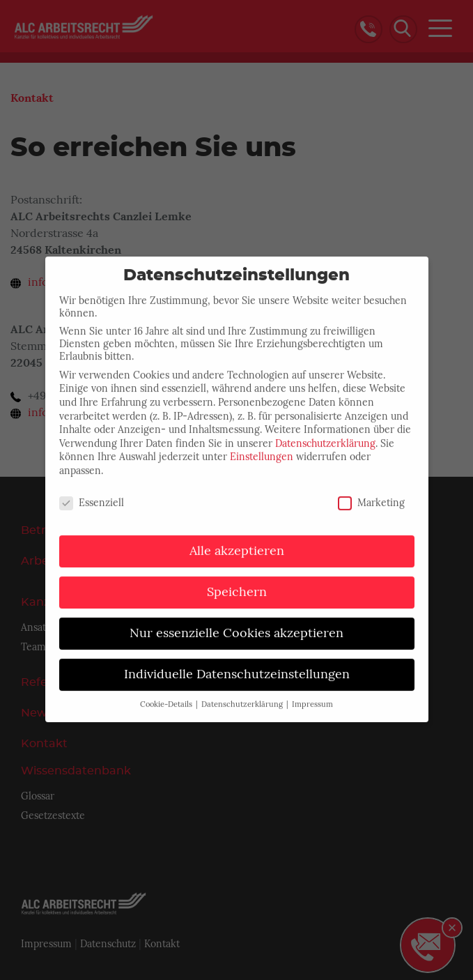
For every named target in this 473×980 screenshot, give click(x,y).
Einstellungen (262, 444)
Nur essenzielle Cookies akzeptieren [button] (236, 620)
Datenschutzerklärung (325, 430)
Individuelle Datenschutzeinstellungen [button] (237, 661)
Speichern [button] (237, 579)
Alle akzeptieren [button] (237, 538)
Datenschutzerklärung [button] (243, 692)
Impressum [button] (312, 692)
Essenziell (92, 489)
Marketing (371, 489)
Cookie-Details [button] (167, 692)
